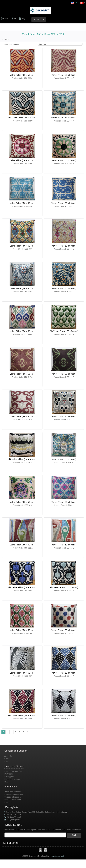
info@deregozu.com (13, 820)
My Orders (9, 774)
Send (74, 835)
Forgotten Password (12, 779)
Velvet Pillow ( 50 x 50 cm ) (22, 75)
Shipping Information (12, 797)
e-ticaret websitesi (57, 856)
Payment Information (13, 800)
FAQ (14, 18)
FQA (6, 761)
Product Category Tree (13, 771)
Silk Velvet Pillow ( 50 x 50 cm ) (22, 118)
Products (8, 802)
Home (7, 39)
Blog (22, 18)
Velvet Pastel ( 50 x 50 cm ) (64, 118)
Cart (38, 20)
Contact (5, 18)
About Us (8, 756)
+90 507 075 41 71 (13, 815)
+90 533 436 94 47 (13, 817)
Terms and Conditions (13, 792)
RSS (6, 782)
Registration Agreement (14, 794)
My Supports (9, 777)
